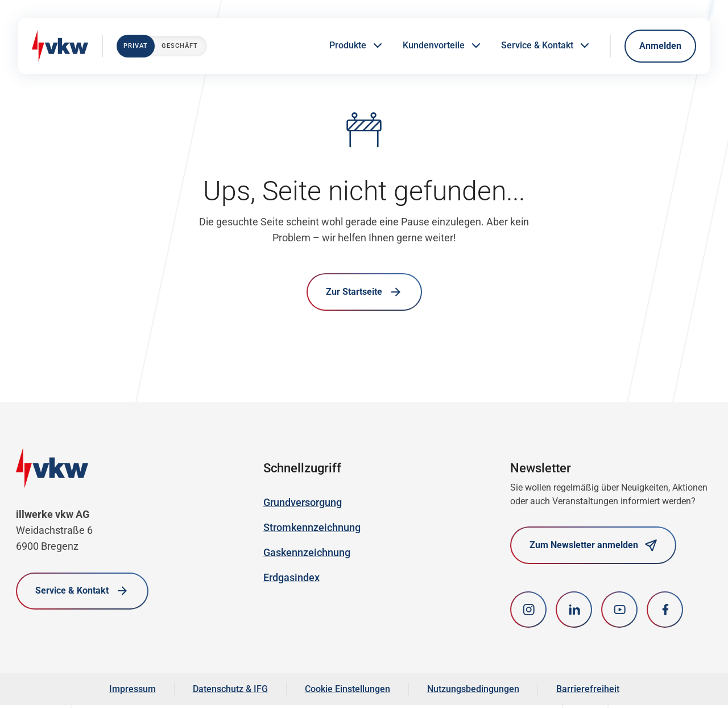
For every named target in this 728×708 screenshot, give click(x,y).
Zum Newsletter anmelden (593, 547)
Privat (136, 46)
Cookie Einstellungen (348, 692)
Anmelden (660, 46)
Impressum (133, 692)
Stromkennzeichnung (312, 529)
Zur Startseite (364, 293)
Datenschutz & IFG (230, 692)
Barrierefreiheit (588, 692)
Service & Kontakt (546, 46)
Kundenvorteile (443, 46)
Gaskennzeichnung (307, 554)
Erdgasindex (291, 579)
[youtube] (619, 612)
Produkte (357, 46)
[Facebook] (665, 612)
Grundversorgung (303, 504)
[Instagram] (528, 612)
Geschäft (180, 46)
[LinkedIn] (574, 612)
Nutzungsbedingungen (473, 692)
